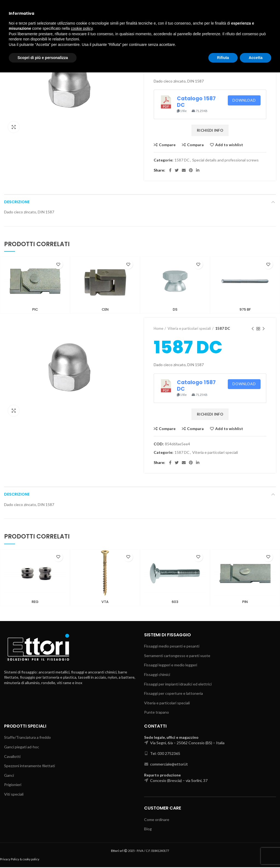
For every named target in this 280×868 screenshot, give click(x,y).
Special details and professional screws (199, 45)
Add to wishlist (229, 145)
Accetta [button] (256, 853)
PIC (35, 310)
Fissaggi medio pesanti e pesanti (172, 647)
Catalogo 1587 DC (196, 102)
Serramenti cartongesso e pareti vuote (177, 656)
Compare (167, 145)
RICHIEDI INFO (210, 130)
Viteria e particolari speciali (189, 329)
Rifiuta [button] (223, 853)
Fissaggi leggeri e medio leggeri (171, 666)
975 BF (245, 310)
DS (175, 310)
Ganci (9, 776)
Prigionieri (13, 785)
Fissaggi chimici (157, 675)
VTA (105, 603)
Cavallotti (12, 757)
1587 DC (241, 45)
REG (35, 603)
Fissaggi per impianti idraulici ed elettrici (178, 685)
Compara (195, 145)
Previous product (253, 45)
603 (175, 603)
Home (158, 45)
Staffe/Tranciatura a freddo (27, 738)
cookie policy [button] (82, 824)
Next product (264, 45)
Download (244, 100)
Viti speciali (14, 795)
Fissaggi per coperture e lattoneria (173, 694)
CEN (105, 310)
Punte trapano (157, 713)
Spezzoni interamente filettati (30, 767)
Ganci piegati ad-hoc (22, 748)
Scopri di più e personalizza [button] (43, 853)
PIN (245, 603)
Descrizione (17, 202)
